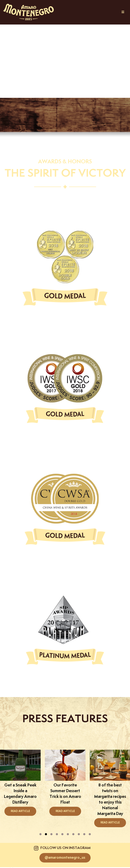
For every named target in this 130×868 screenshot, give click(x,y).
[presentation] (40, 834)
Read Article (20, 811)
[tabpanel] (65, 783)
